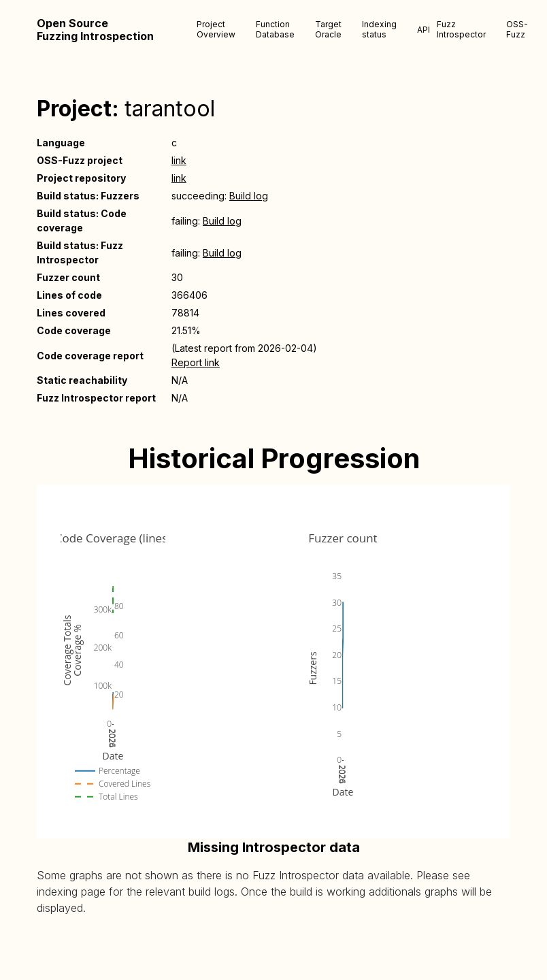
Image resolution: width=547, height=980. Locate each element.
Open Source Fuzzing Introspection (95, 30)
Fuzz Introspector (461, 29)
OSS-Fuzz (517, 29)
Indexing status (379, 29)
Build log (249, 196)
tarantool (170, 109)
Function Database (275, 29)
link (179, 160)
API (424, 30)
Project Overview (216, 29)
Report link (196, 362)
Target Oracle (328, 29)
